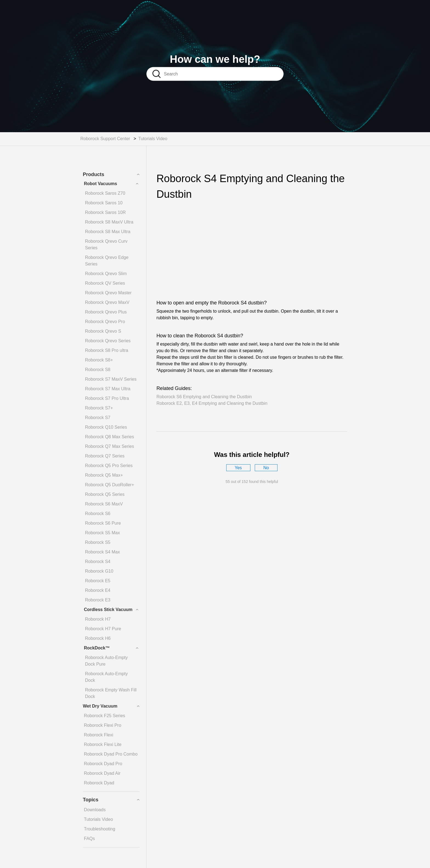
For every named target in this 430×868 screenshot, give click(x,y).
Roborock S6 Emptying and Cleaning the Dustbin (204, 397)
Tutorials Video (153, 139)
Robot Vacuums (101, 184)
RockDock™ (97, 648)
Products (94, 174)
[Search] (222, 74)
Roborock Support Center (105, 139)
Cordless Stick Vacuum (108, 610)
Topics (91, 800)
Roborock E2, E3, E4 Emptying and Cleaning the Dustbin (212, 403)
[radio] (238, 468)
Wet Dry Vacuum (100, 706)
